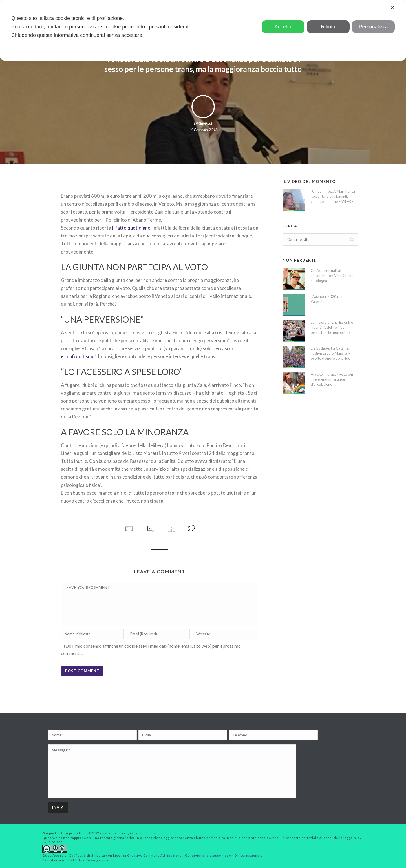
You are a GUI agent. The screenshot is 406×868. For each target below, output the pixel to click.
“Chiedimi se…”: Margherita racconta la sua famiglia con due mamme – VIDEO (333, 196)
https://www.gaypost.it (94, 860)
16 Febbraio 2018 (203, 130)
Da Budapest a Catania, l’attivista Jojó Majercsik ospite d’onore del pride (331, 353)
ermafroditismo (78, 356)
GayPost (205, 123)
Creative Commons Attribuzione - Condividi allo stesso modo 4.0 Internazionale (195, 855)
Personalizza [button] (373, 27)
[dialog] (203, 30)
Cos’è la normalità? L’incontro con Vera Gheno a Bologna (332, 276)
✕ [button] (393, 8)
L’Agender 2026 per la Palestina (329, 299)
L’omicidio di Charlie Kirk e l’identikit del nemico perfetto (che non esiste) (332, 327)
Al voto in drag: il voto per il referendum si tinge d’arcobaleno (332, 379)
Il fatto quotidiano (131, 228)
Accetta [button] (283, 27)
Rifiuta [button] (328, 27)
